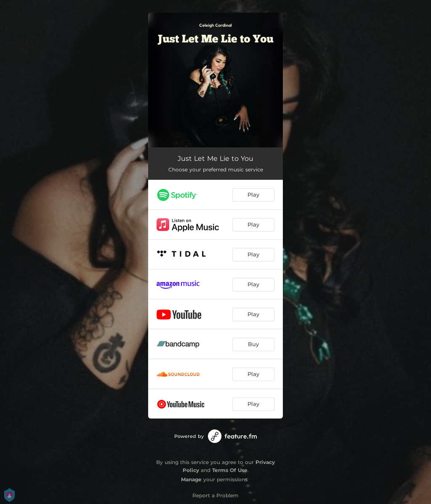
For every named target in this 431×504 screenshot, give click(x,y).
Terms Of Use (230, 470)
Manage (191, 479)
